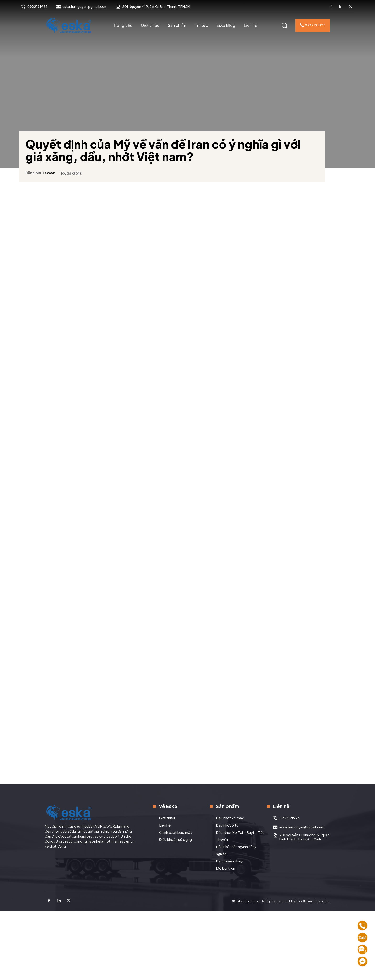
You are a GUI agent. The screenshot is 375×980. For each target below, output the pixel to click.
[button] (284, 25)
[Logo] (69, 25)
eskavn (55, 166)
